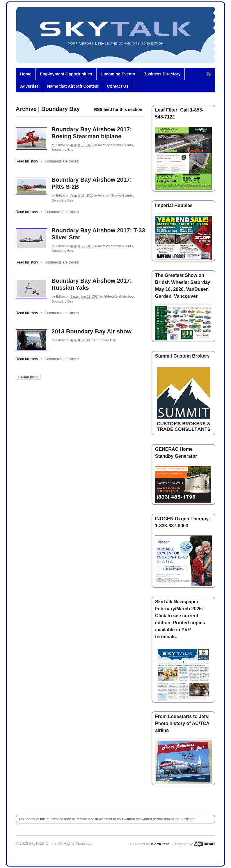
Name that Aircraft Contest (73, 86)
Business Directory (162, 74)
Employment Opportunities (66, 74)
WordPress (160, 844)
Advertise (29, 86)
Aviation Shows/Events (115, 145)
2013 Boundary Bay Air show (91, 331)
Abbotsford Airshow (119, 296)
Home (26, 74)
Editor (61, 145)
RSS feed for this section (118, 109)
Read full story (27, 161)
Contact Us (118, 86)
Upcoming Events (118, 74)
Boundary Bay (62, 150)
